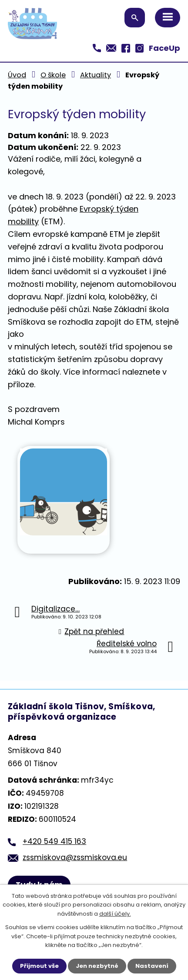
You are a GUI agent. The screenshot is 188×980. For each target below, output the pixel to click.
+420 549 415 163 (54, 841)
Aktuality (96, 75)
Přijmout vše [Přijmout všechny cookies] (39, 966)
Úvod (17, 75)
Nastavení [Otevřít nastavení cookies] (152, 966)
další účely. (115, 914)
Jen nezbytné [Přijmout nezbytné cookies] (97, 966)
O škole (53, 75)
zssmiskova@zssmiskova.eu (75, 857)
